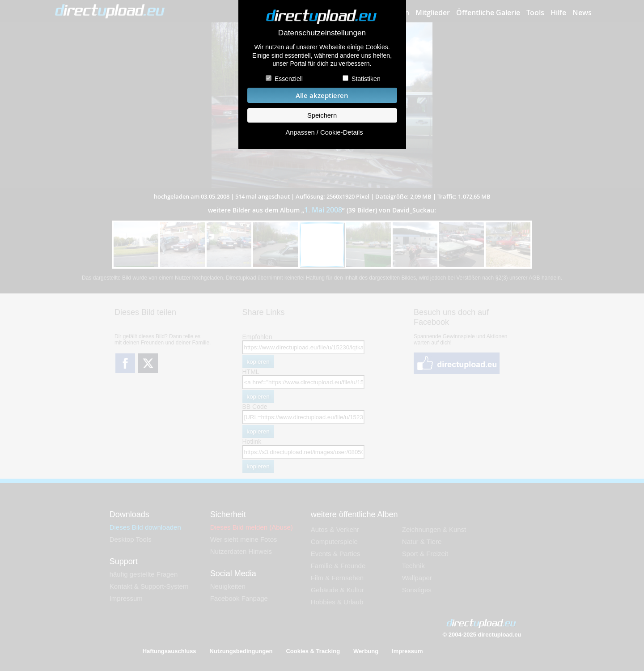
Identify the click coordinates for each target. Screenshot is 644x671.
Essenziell (289, 79)
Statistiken (366, 79)
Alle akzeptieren (322, 96)
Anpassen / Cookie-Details (324, 132)
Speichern (322, 115)
